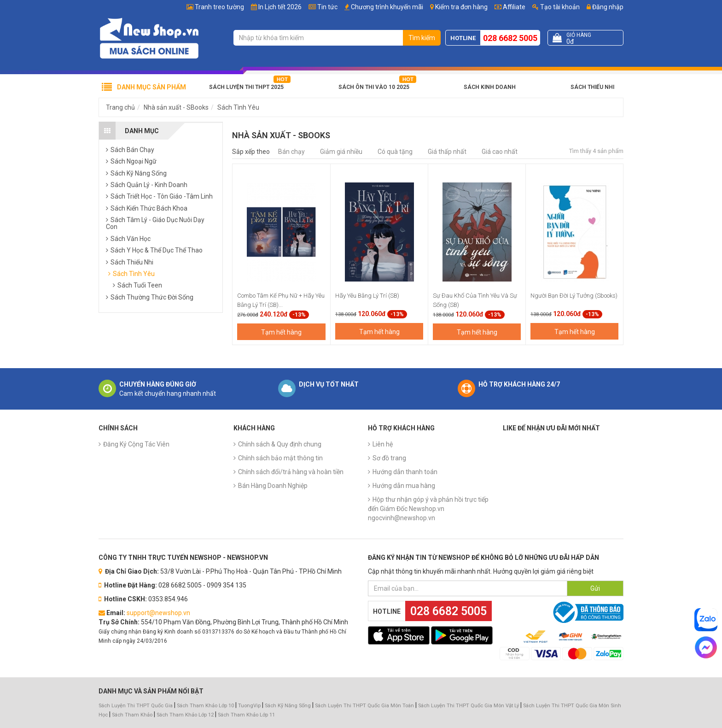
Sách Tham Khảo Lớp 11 (246, 715)
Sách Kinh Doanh (490, 87)
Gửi (595, 588)
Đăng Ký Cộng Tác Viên (136, 444)
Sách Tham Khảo (132, 715)
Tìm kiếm (422, 38)
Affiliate (510, 7)
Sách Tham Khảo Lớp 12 (186, 715)
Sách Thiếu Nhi (592, 87)
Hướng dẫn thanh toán (405, 472)
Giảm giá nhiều (341, 152)
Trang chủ (120, 107)
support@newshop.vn (158, 613)
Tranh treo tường (219, 7)
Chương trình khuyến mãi (387, 7)
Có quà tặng (395, 152)
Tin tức (327, 7)
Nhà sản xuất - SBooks (176, 107)
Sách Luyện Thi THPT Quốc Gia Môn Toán (364, 706)
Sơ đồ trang (389, 458)
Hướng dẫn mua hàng (404, 486)
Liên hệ (383, 444)
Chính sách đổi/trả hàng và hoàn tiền (291, 472)
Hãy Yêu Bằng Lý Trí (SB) (367, 296)
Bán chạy (291, 152)
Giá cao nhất (500, 152)
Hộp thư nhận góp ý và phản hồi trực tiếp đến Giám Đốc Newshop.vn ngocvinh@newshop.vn (428, 509)
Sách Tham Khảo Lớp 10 (205, 706)
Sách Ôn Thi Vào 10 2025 (374, 87)
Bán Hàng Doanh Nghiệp (273, 486)
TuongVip (249, 706)
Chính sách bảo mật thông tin (280, 458)
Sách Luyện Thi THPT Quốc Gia (136, 706)
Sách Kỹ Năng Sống (288, 706)
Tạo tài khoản (556, 7)
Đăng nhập (605, 7)
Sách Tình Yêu (238, 107)
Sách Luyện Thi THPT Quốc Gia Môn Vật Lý (469, 706)
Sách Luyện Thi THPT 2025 (246, 87)
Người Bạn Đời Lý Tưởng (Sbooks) (574, 296)
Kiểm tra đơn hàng (461, 7)
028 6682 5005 (510, 38)
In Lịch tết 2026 (280, 7)
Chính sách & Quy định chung (280, 444)
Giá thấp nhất (447, 152)
